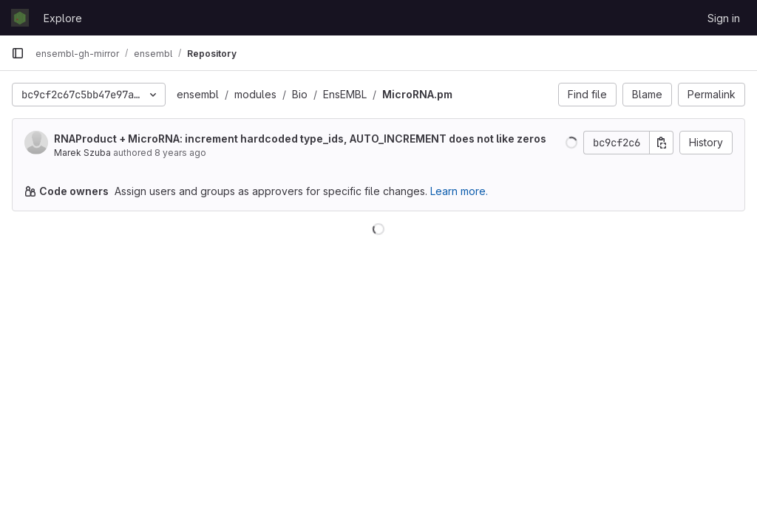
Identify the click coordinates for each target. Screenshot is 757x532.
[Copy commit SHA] (662, 143)
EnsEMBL (345, 94)
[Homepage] (20, 18)
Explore (63, 18)
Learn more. (459, 191)
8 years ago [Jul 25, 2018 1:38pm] (180, 153)
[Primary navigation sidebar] (18, 53)
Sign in (724, 18)
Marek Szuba (82, 153)
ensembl (198, 94)
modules (255, 94)
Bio (300, 94)
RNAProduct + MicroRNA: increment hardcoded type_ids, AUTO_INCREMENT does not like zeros (300, 139)
